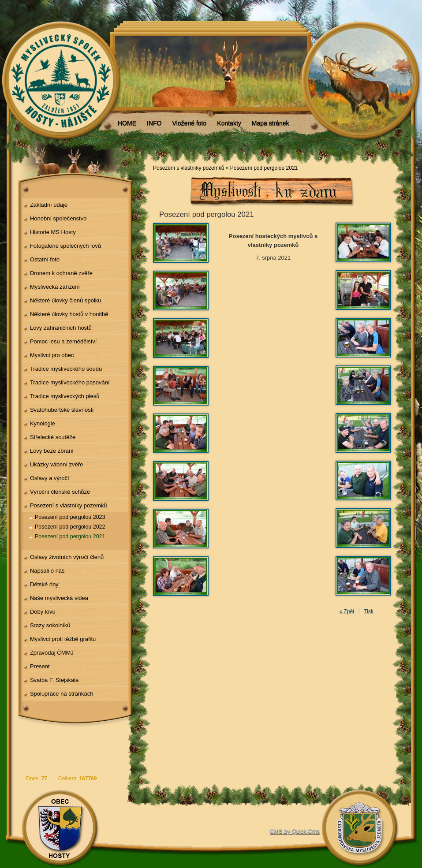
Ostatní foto (45, 259)
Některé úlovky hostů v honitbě (69, 314)
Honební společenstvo (58, 218)
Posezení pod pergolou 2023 (70, 517)
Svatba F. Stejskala (54, 680)
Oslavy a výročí (50, 478)
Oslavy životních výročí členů (67, 557)
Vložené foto (189, 123)
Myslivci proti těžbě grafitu (63, 639)
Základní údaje (49, 205)
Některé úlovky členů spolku (66, 300)
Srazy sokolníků (50, 625)
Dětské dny (44, 584)
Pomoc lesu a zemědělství (63, 341)
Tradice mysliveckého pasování (70, 382)
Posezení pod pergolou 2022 (70, 527)
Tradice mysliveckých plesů (65, 396)
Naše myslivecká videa (59, 598)
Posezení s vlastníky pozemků (69, 505)
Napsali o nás (47, 571)
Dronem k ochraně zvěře (61, 273)
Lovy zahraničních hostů (61, 328)
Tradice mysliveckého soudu (66, 369)
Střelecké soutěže (53, 437)
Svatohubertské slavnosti (62, 410)
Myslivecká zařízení (55, 287)
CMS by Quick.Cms (295, 831)
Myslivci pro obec (52, 355)
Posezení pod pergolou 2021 (70, 536)
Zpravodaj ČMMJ (52, 653)
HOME (127, 123)
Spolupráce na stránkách (62, 694)
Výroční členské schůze (60, 492)
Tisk (369, 611)
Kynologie (43, 423)
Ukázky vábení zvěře (57, 464)
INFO (154, 123)
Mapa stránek (271, 123)
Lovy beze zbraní (52, 451)
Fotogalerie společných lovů (65, 246)
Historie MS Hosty (53, 232)
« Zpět (347, 611)
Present (40, 666)
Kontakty (229, 123)
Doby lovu (43, 612)
